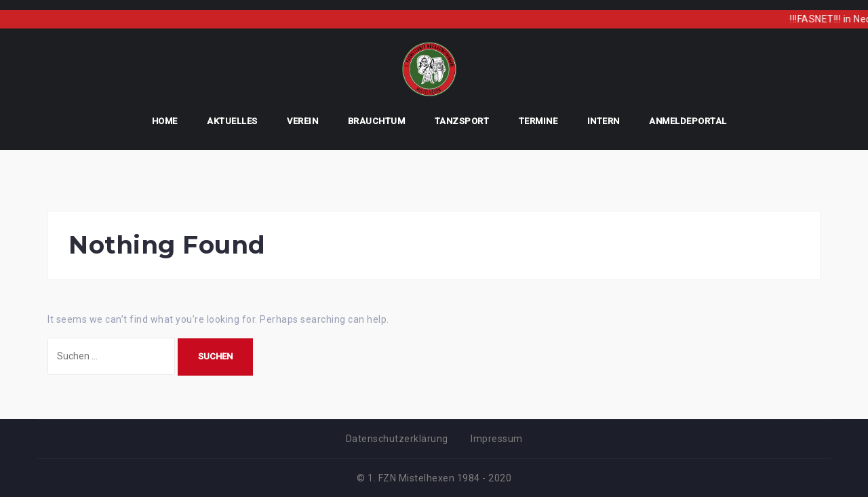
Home (165, 121)
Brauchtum (377, 121)
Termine (538, 121)
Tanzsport (462, 121)
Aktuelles (232, 121)
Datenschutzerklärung (397, 439)
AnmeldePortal (688, 121)
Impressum (497, 439)
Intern (604, 121)
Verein (302, 121)
